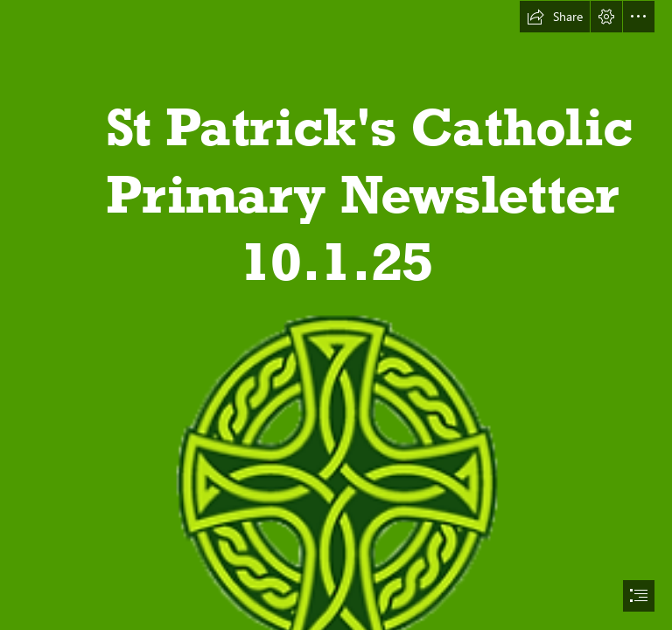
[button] (555, 17)
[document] (336, 315)
